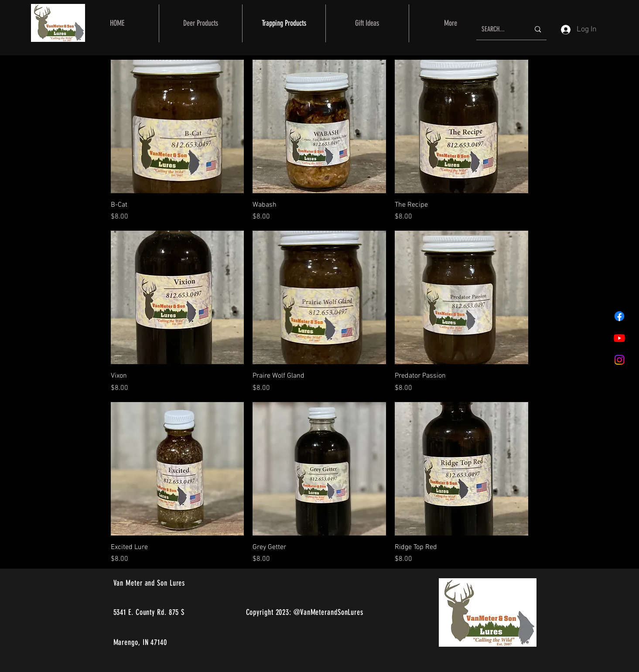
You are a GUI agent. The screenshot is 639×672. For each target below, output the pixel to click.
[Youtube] (619, 338)
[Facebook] (619, 316)
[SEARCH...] (499, 29)
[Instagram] (619, 360)
